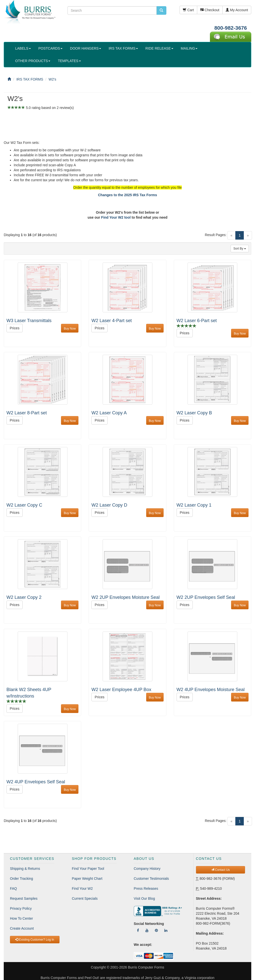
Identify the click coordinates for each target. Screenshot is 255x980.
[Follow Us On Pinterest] (156, 930)
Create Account (22, 928)
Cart (188, 10)
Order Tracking (22, 879)
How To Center (21, 918)
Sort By (240, 249)
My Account (237, 10)
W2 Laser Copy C (24, 505)
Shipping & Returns (25, 869)
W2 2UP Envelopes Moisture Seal (126, 597)
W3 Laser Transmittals (29, 321)
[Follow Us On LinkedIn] (166, 930)
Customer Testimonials (151, 879)
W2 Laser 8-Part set (27, 413)
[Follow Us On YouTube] (147, 930)
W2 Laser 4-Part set (112, 321)
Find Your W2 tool (116, 217)
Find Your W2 (82, 889)
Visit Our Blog (144, 898)
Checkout (210, 10)
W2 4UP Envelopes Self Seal (36, 782)
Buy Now (70, 329)
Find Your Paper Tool (88, 869)
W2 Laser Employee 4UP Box (121, 690)
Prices (15, 328)
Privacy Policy (21, 908)
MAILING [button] (189, 48)
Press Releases (146, 889)
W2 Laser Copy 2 (24, 597)
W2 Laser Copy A (109, 413)
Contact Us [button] (221, 870)
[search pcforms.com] (161, 10)
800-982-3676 (231, 28)
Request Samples (24, 898)
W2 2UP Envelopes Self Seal (206, 597)
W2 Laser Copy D (109, 505)
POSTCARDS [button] (50, 48)
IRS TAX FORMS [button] (123, 48)
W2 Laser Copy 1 (194, 505)
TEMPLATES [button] (69, 61)
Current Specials (85, 898)
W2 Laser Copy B (194, 413)
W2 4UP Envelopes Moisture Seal (211, 690)
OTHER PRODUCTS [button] (33, 61)
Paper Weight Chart (87, 879)
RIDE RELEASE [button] (159, 48)
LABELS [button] (23, 48)
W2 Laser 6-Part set (197, 321)
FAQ (13, 889)
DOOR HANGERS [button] (86, 48)
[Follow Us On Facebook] (138, 930)
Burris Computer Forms (146, 967)
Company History (147, 869)
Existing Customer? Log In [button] (35, 940)
